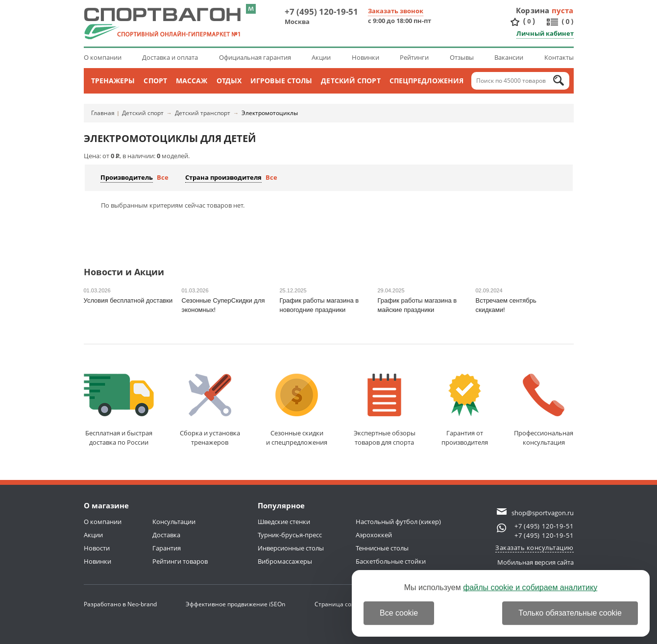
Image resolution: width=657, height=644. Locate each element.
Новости (97, 548)
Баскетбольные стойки (391, 561)
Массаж (192, 81)
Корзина (533, 10)
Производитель (127, 177)
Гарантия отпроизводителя (465, 410)
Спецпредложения (427, 81)
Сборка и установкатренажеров (210, 410)
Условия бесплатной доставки (128, 300)
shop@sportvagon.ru (543, 513)
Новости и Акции (124, 273)
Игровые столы (281, 81)
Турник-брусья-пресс (290, 535)
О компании (103, 57)
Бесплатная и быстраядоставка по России (119, 410)
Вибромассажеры (285, 561)
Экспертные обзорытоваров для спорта (385, 410)
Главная (103, 113)
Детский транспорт (203, 113)
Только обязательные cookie (570, 613)
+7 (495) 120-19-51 (321, 12)
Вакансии (509, 57)
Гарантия (167, 548)
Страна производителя (223, 177)
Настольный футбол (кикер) (398, 522)
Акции (321, 57)
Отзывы (462, 57)
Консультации (174, 522)
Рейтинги (414, 57)
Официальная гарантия (255, 57)
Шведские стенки (284, 522)
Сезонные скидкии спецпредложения (297, 410)
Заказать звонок (396, 11)
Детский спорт (351, 81)
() (529, 21)
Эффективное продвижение (235, 604)
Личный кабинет (545, 33)
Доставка (166, 535)
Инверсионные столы (291, 548)
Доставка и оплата (170, 57)
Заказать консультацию (535, 548)
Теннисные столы (382, 548)
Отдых (229, 81)
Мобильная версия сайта (535, 562)
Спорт (155, 81)
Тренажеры (113, 81)
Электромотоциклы (270, 113)
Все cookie (399, 613)
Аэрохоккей (374, 535)
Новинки (365, 57)
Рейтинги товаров (180, 561)
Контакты (559, 57)
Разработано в (120, 604)
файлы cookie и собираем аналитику (530, 587)
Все (163, 177)
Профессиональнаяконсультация (544, 410)
